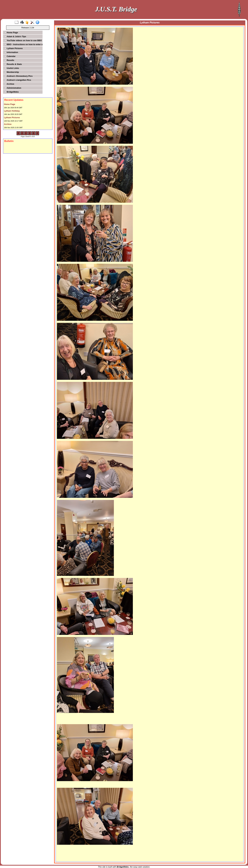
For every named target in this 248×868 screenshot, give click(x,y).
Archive (9, 84)
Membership (12, 72)
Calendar (10, 56)
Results (9, 60)
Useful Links (12, 68)
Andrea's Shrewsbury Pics (19, 76)
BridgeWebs (12, 92)
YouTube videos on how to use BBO (23, 40)
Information (11, 52)
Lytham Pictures (14, 48)
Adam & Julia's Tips (15, 36)
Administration (13, 88)
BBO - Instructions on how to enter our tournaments (23, 44)
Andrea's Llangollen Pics (18, 80)
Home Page (11, 33)
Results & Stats (13, 64)
